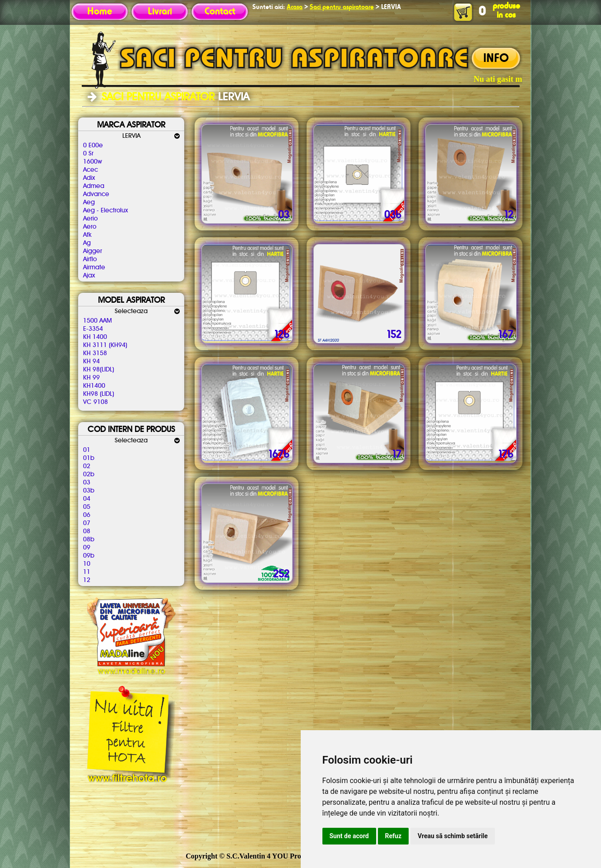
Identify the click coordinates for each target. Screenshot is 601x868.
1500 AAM (98, 321)
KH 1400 (95, 337)
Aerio (90, 219)
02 (87, 466)
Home (100, 12)
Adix (89, 178)
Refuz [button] (394, 836)
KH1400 (94, 386)
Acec (91, 170)
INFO (496, 59)
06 (87, 515)
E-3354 (93, 329)
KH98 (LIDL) (99, 394)
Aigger (93, 251)
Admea (94, 186)
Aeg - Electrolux (105, 211)
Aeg (89, 202)
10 (87, 564)
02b (89, 474)
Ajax (89, 276)
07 (87, 523)
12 (87, 580)
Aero (90, 227)
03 (87, 483)
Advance (96, 194)
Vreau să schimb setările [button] (453, 836)
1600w (93, 162)
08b (89, 540)
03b (89, 491)
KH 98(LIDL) (99, 370)
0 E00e (93, 145)
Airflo (90, 259)
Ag (87, 243)
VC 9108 (96, 402)
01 (87, 450)
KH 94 (91, 361)
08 (87, 531)
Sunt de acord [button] (349, 836)
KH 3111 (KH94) (105, 345)
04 (87, 499)
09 (87, 548)
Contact (220, 12)
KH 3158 (95, 353)
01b (89, 458)
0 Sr (88, 154)
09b (89, 556)
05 (87, 507)
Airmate (94, 267)
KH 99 (91, 378)
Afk (87, 235)
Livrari (160, 12)
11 (87, 572)
